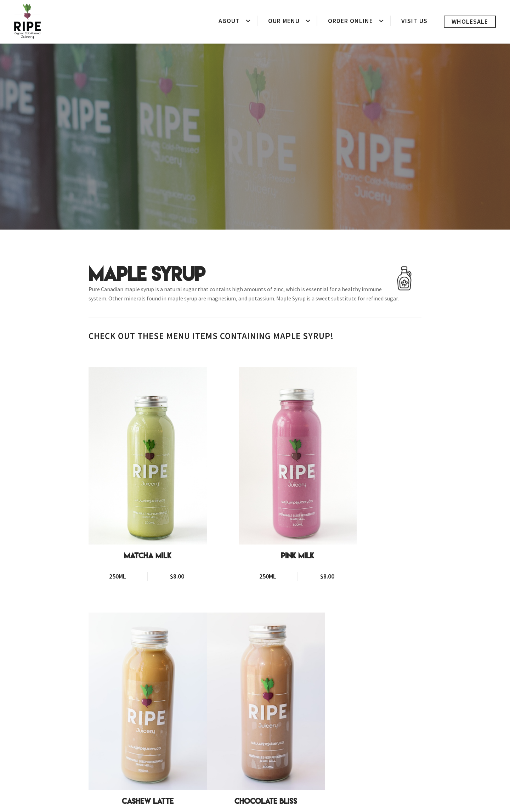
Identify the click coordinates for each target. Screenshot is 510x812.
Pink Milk (255, 513)
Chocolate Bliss (133, 716)
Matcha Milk (134, 513)
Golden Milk (255, 716)
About (229, 21)
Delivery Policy (270, 804)
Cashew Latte (376, 513)
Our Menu (284, 21)
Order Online (350, 21)
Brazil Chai (376, 716)
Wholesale (470, 21)
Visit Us (414, 21)
